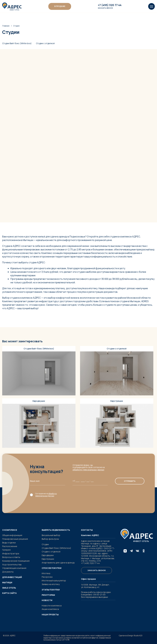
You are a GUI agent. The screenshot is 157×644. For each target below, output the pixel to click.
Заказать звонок (105, 8)
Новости (47, 600)
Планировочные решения (15, 539)
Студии (45, 544)
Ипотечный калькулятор (54, 581)
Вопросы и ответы (11, 557)
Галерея (6, 550)
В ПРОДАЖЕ (60, 6)
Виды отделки (9, 543)
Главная (6, 26)
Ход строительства (12, 564)
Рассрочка (47, 577)
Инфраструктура (11, 553)
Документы (8, 572)
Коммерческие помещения (16, 561)
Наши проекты (50, 615)
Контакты (87, 530)
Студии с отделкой (45, 43)
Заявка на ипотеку (51, 584)
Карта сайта (9, 593)
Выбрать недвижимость (56, 530)
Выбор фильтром (50, 539)
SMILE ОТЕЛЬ (9, 588)
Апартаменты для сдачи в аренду (58, 563)
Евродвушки (48, 555)
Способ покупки (52, 568)
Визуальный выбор (51, 535)
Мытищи (7, 583)
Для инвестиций (12, 577)
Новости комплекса (52, 606)
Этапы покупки (51, 590)
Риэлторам (48, 595)
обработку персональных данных (88, 470)
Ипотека (46, 573)
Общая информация (12, 535)
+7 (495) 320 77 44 (110, 5)
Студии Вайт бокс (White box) (17, 43)
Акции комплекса (50, 609)
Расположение (10, 546)
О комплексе (10, 530)
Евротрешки (48, 559)
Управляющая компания (14, 568)
